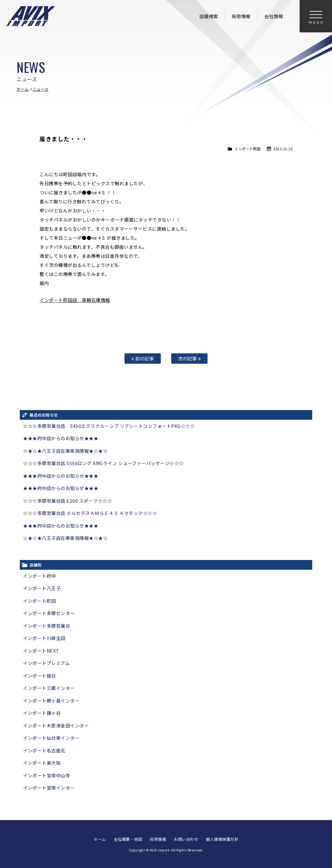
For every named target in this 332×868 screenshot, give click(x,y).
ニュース (41, 89)
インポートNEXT (41, 651)
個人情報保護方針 (222, 839)
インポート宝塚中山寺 (47, 775)
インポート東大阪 (42, 763)
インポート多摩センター (49, 613)
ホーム (23, 89)
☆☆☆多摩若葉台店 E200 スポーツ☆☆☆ (67, 501)
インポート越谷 (40, 676)
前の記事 (143, 358)
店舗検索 (209, 16)
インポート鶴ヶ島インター (51, 701)
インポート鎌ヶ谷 (42, 713)
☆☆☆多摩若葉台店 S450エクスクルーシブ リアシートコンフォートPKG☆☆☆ (109, 426)
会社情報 (274, 16)
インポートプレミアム (46, 663)
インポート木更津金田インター (56, 725)
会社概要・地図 (128, 839)
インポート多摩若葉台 (47, 626)
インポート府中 (40, 576)
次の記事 (189, 358)
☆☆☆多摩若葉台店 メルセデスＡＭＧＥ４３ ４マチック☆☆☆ (90, 513)
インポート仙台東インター (51, 738)
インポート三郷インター (49, 688)
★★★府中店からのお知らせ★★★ (61, 438)
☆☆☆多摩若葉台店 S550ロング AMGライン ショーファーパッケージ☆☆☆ (103, 463)
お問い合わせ (186, 839)
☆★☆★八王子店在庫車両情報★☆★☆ (65, 451)
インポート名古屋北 (44, 750)
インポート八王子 (42, 588)
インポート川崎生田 (44, 638)
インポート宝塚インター (49, 788)
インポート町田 (248, 149)
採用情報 (241, 16)
